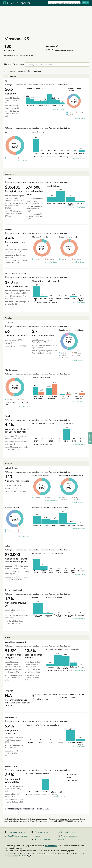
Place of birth (11, 717)
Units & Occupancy (13, 468)
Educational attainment (15, 642)
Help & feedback (68, 832)
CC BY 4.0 (25, 856)
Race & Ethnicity (39, 132)
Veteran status (12, 766)
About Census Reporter (18, 836)
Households (10, 323)
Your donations (51, 846)
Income (8, 178)
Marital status (11, 370)
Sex (7, 132)
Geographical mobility (15, 590)
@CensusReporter (42, 839)
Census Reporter (17, 3)
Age (7, 81)
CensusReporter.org (46, 853)
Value (7, 546)
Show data (56, 109)
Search (86, 3)
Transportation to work (15, 273)
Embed (63, 109)
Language (9, 691)
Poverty (8, 229)
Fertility (9, 416)
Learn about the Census (18, 832)
